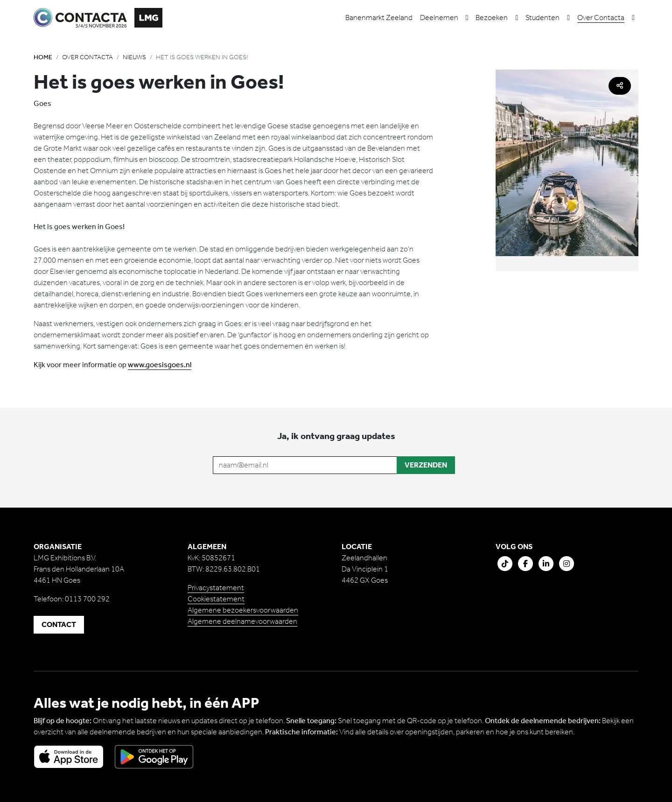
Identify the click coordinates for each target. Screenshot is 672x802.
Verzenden (426, 465)
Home (43, 57)
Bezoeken (492, 17)
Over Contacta (601, 17)
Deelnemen (439, 17)
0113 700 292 (87, 599)
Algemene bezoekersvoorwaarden (243, 610)
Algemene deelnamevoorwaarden (242, 621)
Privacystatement (216, 588)
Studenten (542, 17)
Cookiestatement (216, 599)
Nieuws (134, 57)
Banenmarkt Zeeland (379, 17)
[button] (467, 18)
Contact (59, 624)
